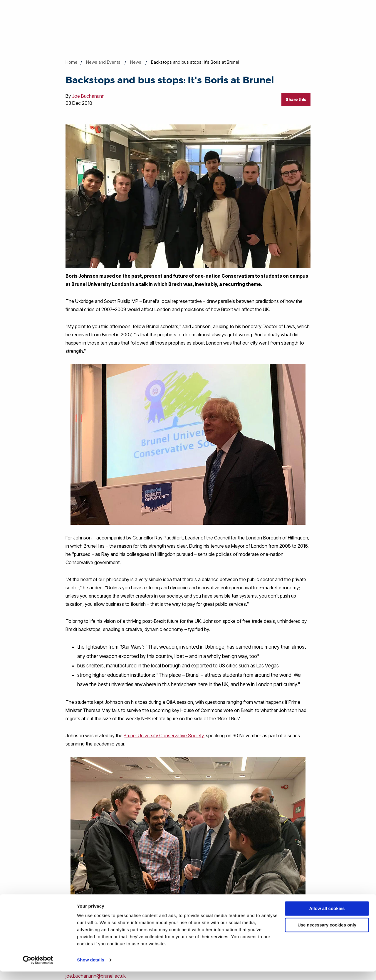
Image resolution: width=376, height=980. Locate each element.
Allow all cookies (327, 917)
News (136, 62)
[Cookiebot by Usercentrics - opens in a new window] (38, 969)
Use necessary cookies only (327, 933)
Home (72, 62)
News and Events (103, 62)
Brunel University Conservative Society (164, 736)
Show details (91, 968)
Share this (296, 99)
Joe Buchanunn (88, 96)
